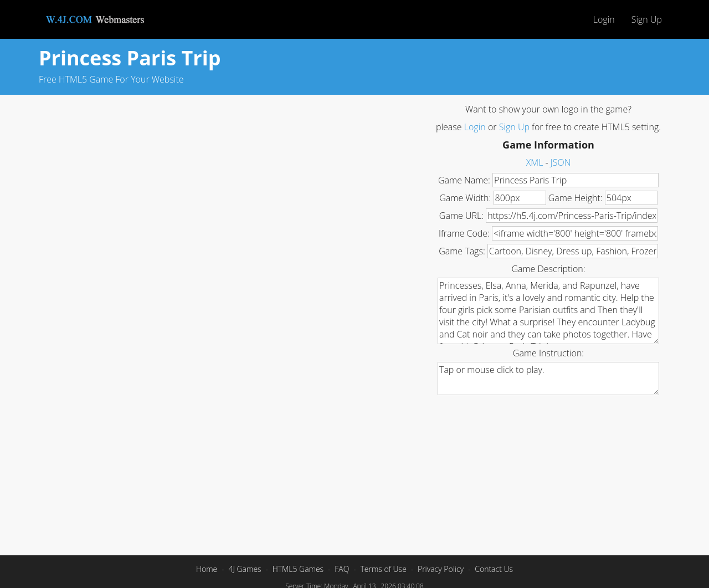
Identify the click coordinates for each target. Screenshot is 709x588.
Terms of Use (383, 569)
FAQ (342, 569)
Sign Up (647, 19)
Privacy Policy (441, 569)
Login (604, 19)
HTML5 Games (298, 569)
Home (207, 569)
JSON (561, 162)
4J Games (245, 569)
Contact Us (494, 569)
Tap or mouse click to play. (548, 379)
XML (535, 162)
